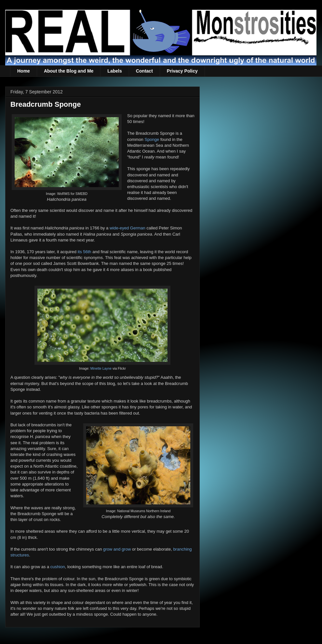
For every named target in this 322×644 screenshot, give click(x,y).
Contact (144, 71)
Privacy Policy (182, 71)
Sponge (152, 139)
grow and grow (117, 549)
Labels (114, 71)
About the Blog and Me (69, 71)
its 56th (85, 252)
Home (24, 71)
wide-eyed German (127, 228)
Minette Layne (101, 369)
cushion (58, 567)
